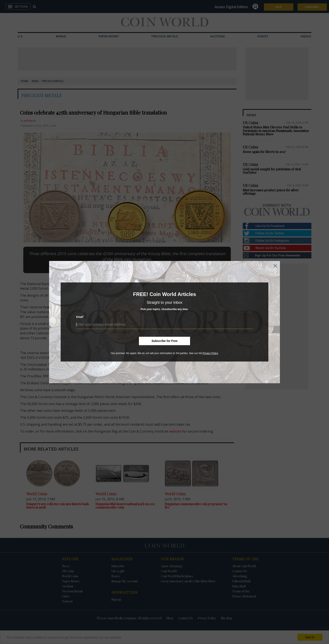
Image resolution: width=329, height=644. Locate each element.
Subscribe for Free (164, 341)
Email (80, 317)
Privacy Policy (210, 353)
